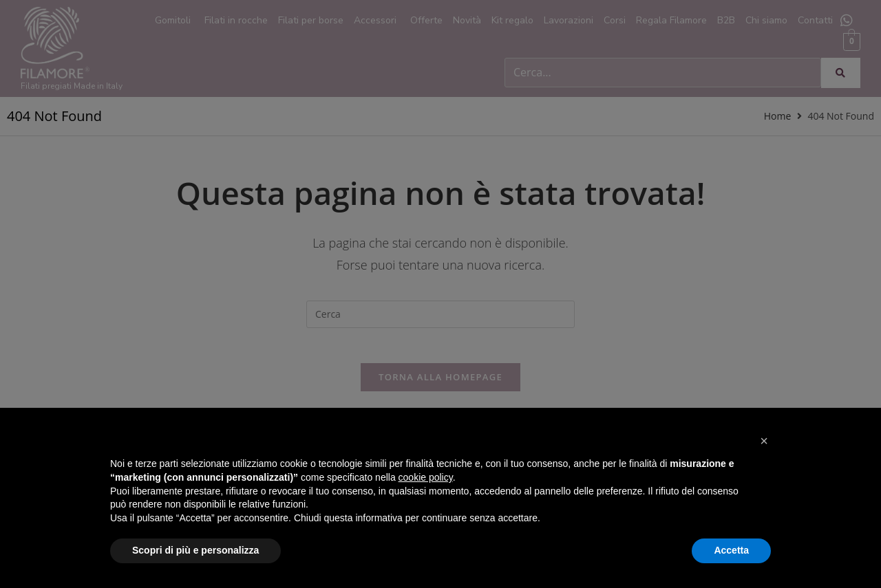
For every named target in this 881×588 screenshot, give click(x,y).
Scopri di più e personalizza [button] (195, 550)
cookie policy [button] (426, 477)
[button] (764, 441)
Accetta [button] (731, 550)
